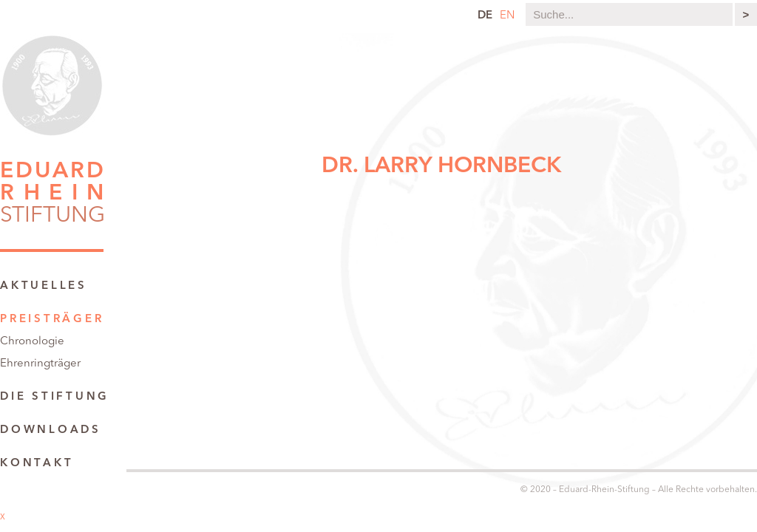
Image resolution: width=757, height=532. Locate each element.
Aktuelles (44, 286)
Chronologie (32, 342)
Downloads (51, 430)
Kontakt (37, 464)
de (485, 16)
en (507, 16)
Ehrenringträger (40, 364)
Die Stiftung (55, 397)
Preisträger (52, 320)
